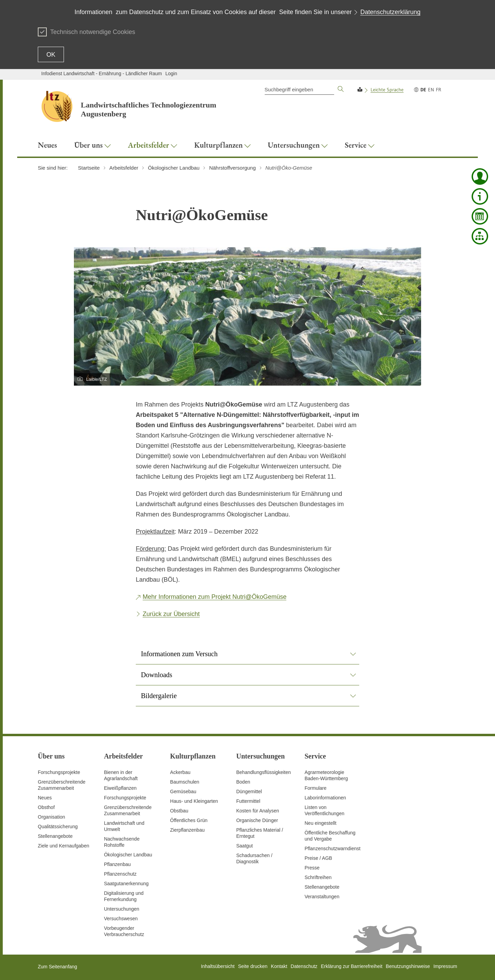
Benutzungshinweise (408, 966)
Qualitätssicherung (58, 827)
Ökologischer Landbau (128, 855)
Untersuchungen (122, 909)
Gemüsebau (183, 791)
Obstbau (179, 811)
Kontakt (279, 966)
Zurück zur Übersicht (171, 614)
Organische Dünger (257, 820)
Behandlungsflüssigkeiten (263, 772)
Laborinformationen (325, 798)
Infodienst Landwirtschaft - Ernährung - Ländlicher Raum (102, 73)
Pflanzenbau (117, 864)
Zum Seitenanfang (57, 967)
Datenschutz (304, 966)
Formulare (316, 788)
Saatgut (244, 846)
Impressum (445, 966)
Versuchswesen (121, 919)
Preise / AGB (318, 858)
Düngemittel (249, 791)
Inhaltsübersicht (218, 966)
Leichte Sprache (387, 90)
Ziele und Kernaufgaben (63, 846)
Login (171, 73)
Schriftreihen (318, 877)
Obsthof (46, 807)
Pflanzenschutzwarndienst (333, 848)
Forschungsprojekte (59, 772)
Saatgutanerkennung (126, 884)
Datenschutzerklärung (390, 12)
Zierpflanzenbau (187, 830)
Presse (312, 868)
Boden (243, 782)
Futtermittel (248, 801)
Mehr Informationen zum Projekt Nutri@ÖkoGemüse (214, 597)
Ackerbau (180, 772)
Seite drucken (253, 966)
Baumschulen (185, 782)
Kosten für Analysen (258, 811)
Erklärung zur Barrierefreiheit (351, 966)
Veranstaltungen (322, 897)
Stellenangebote (55, 836)
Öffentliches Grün (189, 820)
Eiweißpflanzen (120, 788)
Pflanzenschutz (120, 874)
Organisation (51, 817)
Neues (45, 798)
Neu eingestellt (321, 823)
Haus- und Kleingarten (194, 801)
